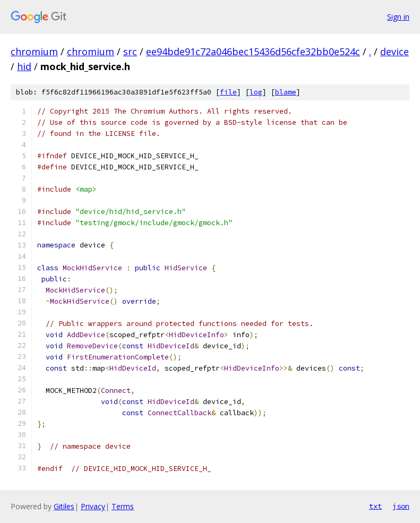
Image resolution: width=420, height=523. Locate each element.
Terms (123, 506)
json (401, 506)
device (395, 52)
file (228, 92)
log (256, 92)
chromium (34, 52)
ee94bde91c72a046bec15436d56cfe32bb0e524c (253, 52)
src (130, 52)
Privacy (93, 506)
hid (24, 66)
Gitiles (64, 506)
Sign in (398, 17)
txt (375, 506)
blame (286, 92)
